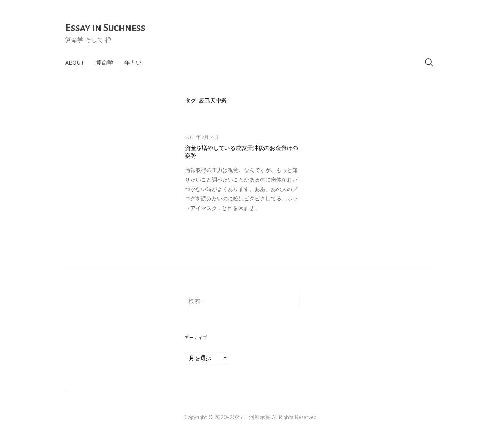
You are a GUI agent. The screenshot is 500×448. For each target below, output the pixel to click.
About (75, 63)
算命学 (104, 63)
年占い (133, 63)
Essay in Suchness (105, 28)
